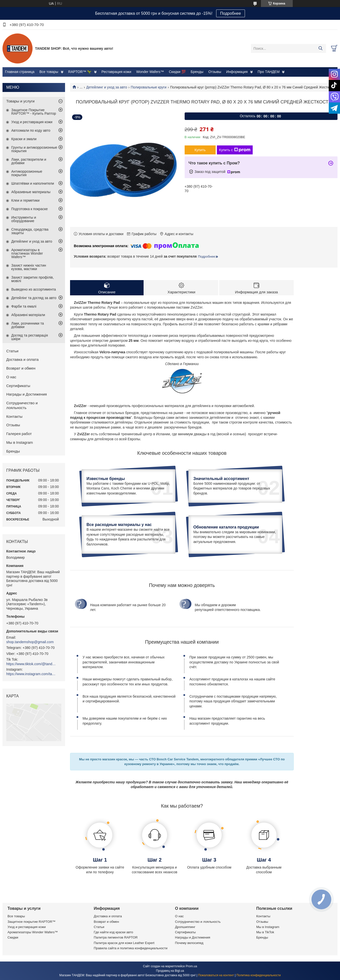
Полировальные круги (149, 87)
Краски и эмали (24, 139)
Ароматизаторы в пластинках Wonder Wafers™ (27, 253)
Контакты (14, 416)
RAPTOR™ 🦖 (80, 72)
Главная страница (20, 72)
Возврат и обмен (21, 368)
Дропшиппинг (185, 927)
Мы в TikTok (265, 932)
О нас (11, 377)
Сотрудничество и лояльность (22, 405)
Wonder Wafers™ (150, 72)
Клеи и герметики (25, 200)
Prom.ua (191, 966)
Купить (200, 150)
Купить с (235, 150)
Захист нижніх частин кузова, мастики (29, 267)
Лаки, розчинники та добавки (28, 325)
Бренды (197, 72)
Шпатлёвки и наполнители (33, 183)
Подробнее (231, 13)
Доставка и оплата (22, 359)
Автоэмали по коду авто (31, 130)
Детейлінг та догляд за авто (34, 298)
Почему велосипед (189, 943)
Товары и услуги (20, 101)
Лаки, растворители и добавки (29, 161)
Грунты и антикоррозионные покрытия (34, 149)
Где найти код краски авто (113, 932)
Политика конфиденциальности (259, 975)
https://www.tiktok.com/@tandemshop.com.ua (31, 664)
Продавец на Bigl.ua (170, 971)
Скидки (13, 937)
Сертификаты (18, 386)
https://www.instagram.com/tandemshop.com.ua (31, 674)
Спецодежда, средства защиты (30, 231)
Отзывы (215, 72)
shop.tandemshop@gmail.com (30, 642)
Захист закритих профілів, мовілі (33, 279)
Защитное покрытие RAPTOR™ (32, 922)
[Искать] (320, 48)
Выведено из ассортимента (34, 289)
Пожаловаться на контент (216, 975)
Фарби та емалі (24, 306)
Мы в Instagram (20, 442)
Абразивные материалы (31, 192)
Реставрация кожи (116, 72)
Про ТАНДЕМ (269, 72)
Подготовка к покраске (30, 209)
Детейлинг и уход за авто (107, 87)
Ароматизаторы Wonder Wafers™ (33, 932)
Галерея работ (19, 434)
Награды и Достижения (27, 394)
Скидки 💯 (177, 72)
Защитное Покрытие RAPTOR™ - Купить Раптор (34, 112)
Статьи (12, 351)
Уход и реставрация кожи (32, 122)
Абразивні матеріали (28, 315)
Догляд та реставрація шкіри (30, 337)
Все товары (49, 72)
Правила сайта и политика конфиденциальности (131, 948)
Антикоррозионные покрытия (27, 173)
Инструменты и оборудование (24, 219)
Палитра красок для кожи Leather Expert (124, 943)
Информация (237, 72)
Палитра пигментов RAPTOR (116, 937)
